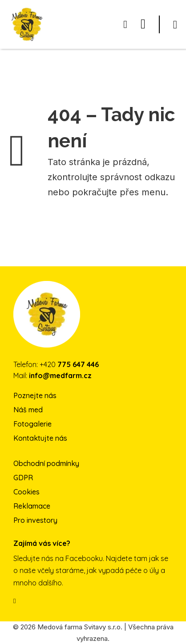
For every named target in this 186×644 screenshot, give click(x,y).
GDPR (23, 478)
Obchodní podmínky (46, 463)
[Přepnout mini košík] (125, 24)
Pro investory (35, 520)
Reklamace (32, 506)
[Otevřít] (175, 25)
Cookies (26, 492)
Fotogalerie (32, 424)
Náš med (28, 410)
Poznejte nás (35, 395)
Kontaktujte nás (40, 438)
